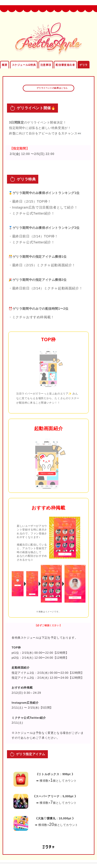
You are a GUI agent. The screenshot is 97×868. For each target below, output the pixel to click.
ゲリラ (84, 65)
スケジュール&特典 (24, 65)
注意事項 (46, 65)
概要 (5, 65)
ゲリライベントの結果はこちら (52, 88)
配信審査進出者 (65, 65)
